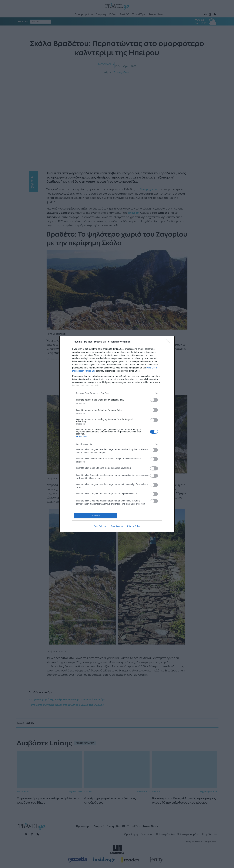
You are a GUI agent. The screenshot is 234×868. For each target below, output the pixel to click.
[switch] (154, 400)
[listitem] (117, 393)
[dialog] (117, 434)
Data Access (117, 526)
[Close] (169, 342)
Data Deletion (100, 526)
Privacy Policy (134, 526)
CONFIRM (95, 516)
